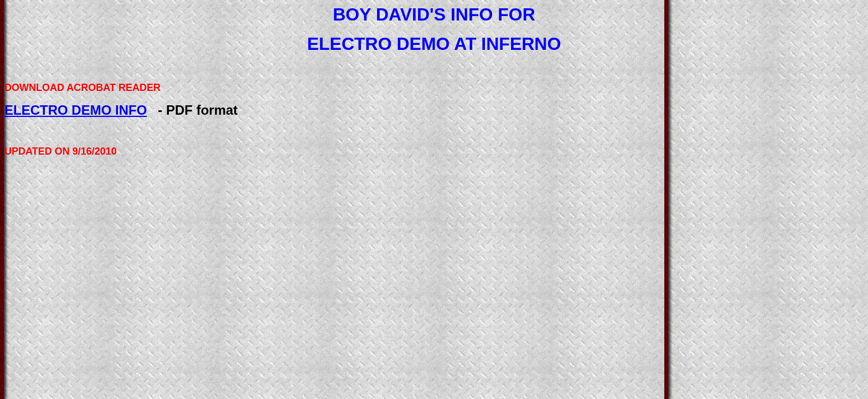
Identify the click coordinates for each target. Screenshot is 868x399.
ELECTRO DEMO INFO (76, 110)
